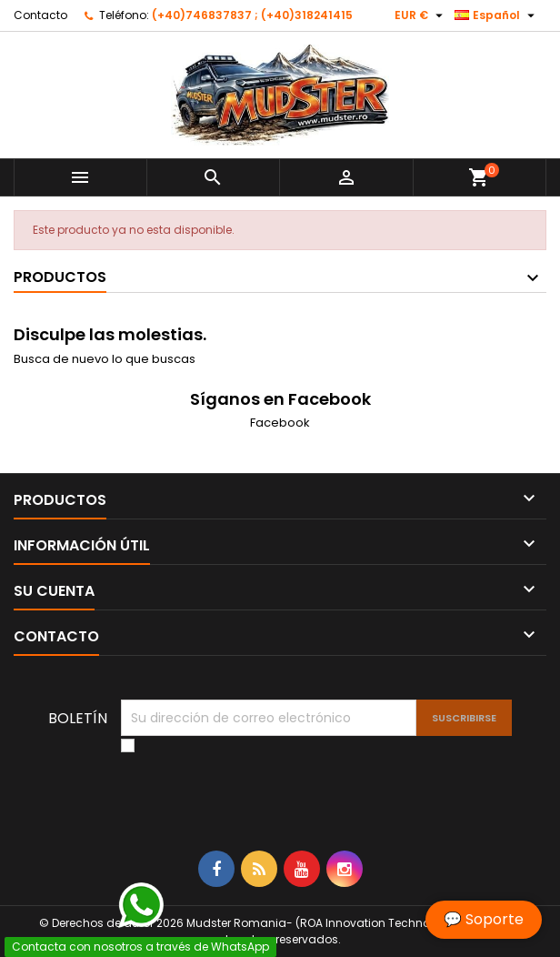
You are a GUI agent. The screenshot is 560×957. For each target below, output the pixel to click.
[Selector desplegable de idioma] (497, 15)
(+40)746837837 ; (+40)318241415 (252, 15)
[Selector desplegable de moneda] (421, 15)
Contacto (40, 15)
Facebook (280, 423)
